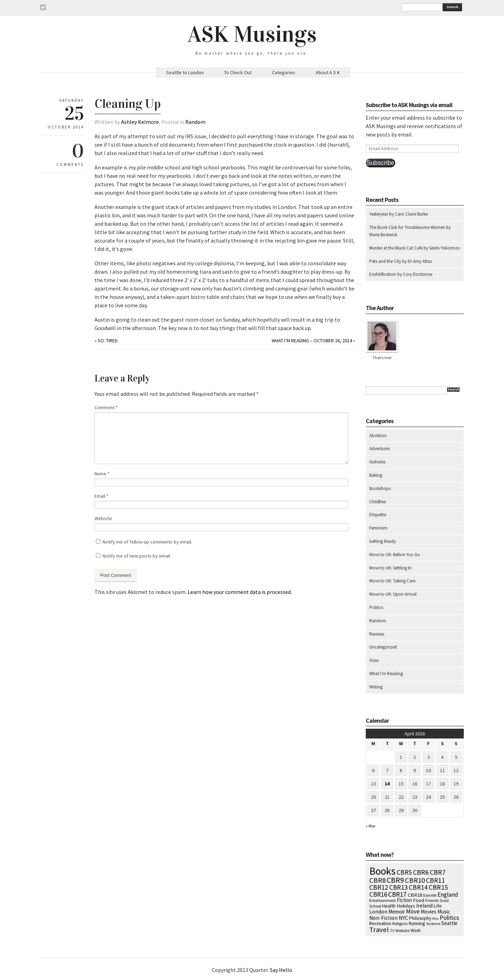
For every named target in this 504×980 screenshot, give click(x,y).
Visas (374, 660)
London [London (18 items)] (378, 912)
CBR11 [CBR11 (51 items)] (435, 880)
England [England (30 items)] (448, 895)
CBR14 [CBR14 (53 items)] (418, 887)
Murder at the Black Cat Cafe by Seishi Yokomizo (415, 248)
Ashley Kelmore (140, 122)
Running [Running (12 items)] (417, 923)
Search (452, 7)
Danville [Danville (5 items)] (430, 895)
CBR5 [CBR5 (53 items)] (404, 872)
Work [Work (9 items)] (415, 930)
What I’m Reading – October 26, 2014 (312, 341)
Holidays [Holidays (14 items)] (406, 906)
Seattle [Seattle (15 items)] (449, 923)
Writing (376, 687)
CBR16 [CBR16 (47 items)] (378, 894)
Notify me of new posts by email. (137, 556)
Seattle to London (185, 72)
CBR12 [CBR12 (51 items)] (379, 887)
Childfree (377, 502)
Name (102, 474)
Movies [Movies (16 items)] (429, 912)
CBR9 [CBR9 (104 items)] (395, 880)
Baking (376, 475)
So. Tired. (108, 341)
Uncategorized (383, 647)
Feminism (378, 528)
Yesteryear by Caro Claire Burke (398, 214)
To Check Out (238, 72)
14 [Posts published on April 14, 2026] (387, 784)
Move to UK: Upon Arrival (393, 594)
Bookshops (380, 488)
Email (101, 496)
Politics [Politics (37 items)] (449, 918)
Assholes (377, 462)
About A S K (328, 72)
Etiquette (378, 515)
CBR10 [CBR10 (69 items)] (415, 880)
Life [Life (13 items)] (438, 906)
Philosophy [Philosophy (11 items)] (420, 918)
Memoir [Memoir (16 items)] (397, 912)
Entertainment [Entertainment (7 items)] (383, 900)
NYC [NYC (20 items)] (403, 918)
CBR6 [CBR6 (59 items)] (421, 872)
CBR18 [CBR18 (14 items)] (415, 895)
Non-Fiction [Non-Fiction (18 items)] (383, 918)
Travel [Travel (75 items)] (379, 930)
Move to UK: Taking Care (392, 581)
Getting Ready (383, 541)
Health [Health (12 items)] (389, 906)
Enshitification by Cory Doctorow (401, 274)
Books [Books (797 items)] (382, 871)
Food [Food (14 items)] (419, 900)
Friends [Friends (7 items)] (432, 900)
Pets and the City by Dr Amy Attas (401, 261)
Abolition (378, 436)
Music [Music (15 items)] (444, 912)
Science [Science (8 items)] (433, 923)
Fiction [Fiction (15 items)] (404, 900)
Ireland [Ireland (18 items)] (424, 906)
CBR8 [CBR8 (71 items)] (377, 880)
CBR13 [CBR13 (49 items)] (398, 887)
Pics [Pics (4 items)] (435, 919)
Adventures (380, 449)
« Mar (371, 826)
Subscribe (380, 163)
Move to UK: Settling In (390, 568)
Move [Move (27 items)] (413, 911)
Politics (376, 607)
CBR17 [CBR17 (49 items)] (397, 894)
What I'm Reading (386, 674)
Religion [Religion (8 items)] (400, 923)
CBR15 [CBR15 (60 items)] (438, 887)
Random (195, 122)
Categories (284, 72)
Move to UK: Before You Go (395, 555)
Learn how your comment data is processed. (240, 592)
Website (103, 518)
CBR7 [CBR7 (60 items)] (438, 872)
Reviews (377, 634)
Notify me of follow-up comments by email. (147, 542)
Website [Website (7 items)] (402, 930)
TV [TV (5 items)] (392, 931)
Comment (106, 407)
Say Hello (281, 970)
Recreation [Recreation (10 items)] (380, 923)
